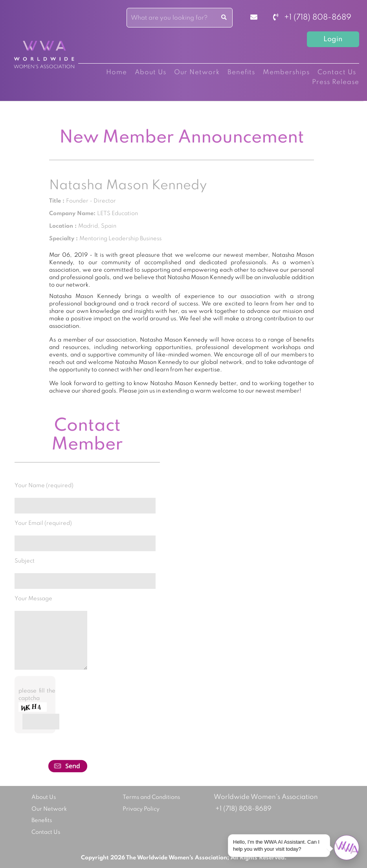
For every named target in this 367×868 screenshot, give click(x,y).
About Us (150, 72)
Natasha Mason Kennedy (128, 186)
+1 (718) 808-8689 (312, 18)
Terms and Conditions (151, 797)
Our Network (197, 72)
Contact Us (337, 72)
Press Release (336, 82)
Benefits (241, 72)
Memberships (286, 72)
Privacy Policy (141, 809)
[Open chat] (347, 848)
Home (117, 72)
